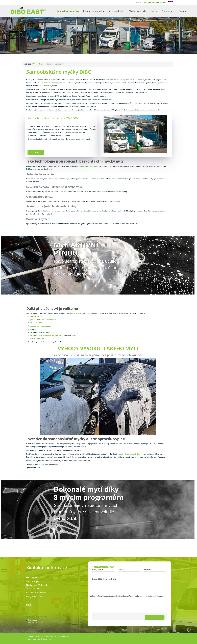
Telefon (121, 570)
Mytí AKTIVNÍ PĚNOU (76, 249)
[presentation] (111, 603)
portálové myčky (48, 86)
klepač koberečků (37, 323)
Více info (36, 152)
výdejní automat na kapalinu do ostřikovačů (46, 335)
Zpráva (104, 579)
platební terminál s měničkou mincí (43, 320)
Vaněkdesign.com (45, 639)
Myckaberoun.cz (35, 623)
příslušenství (76, 313)
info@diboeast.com (35, 597)
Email (148, 570)
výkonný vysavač (37, 316)
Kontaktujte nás (159, 2)
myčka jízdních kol (37, 339)
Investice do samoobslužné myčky (130, 454)
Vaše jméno (98, 570)
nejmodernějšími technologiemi (88, 166)
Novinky (139, 3)
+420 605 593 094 (38, 593)
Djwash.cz (33, 620)
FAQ (146, 3)
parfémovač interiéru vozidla (41, 326)
